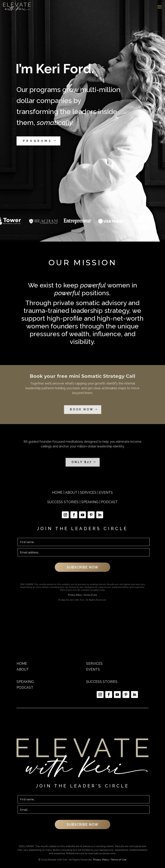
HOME (57, 493)
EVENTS (106, 493)
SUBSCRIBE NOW (82, 567)
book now (82, 404)
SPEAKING (90, 502)
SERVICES (94, 664)
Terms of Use (90, 595)
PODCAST (109, 502)
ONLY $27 (82, 458)
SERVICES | (89, 493)
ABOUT (71, 493)
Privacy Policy (75, 595)
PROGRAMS (38, 141)
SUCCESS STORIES (63, 502)
